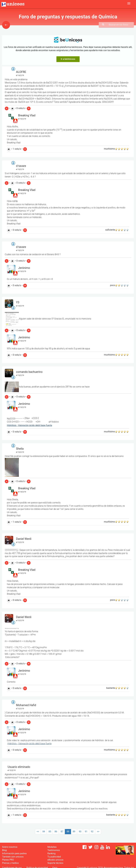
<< (38, 831)
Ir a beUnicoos (68, 59)
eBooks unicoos (55, 860)
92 (92, 831)
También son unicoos (13, 857)
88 (68, 831)
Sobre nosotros (10, 847)
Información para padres (14, 853)
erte (50, 744)
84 (44, 831)
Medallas (52, 847)
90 (80, 831)
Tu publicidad (54, 857)
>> (98, 831)
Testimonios (54, 850)
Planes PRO (8, 860)
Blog (4, 850)
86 (56, 831)
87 (62, 831)
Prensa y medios (10, 863)
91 (86, 831)
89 (74, 831)
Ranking (51, 853)
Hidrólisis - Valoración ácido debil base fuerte (29, 425)
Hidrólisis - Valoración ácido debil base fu (28, 744)
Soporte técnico (55, 863)
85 (50, 831)
